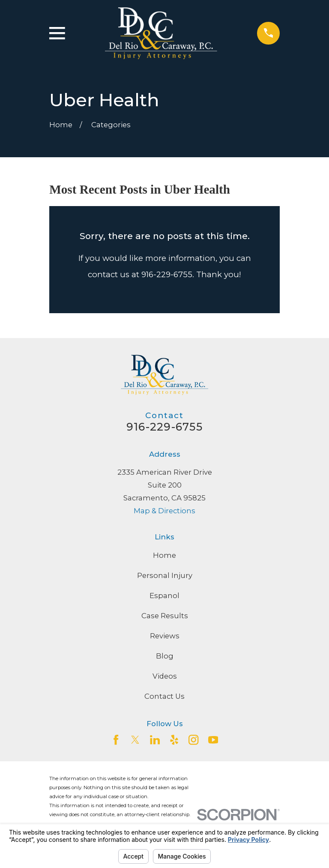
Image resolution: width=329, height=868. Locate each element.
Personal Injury (165, 575)
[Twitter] (135, 740)
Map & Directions (164, 511)
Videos (165, 676)
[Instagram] (193, 740)
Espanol (164, 596)
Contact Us (164, 696)
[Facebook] (116, 740)
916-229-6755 (164, 427)
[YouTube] (213, 740)
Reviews (165, 636)
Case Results (165, 616)
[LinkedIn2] (155, 740)
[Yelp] (174, 740)
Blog (165, 656)
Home (164, 555)
